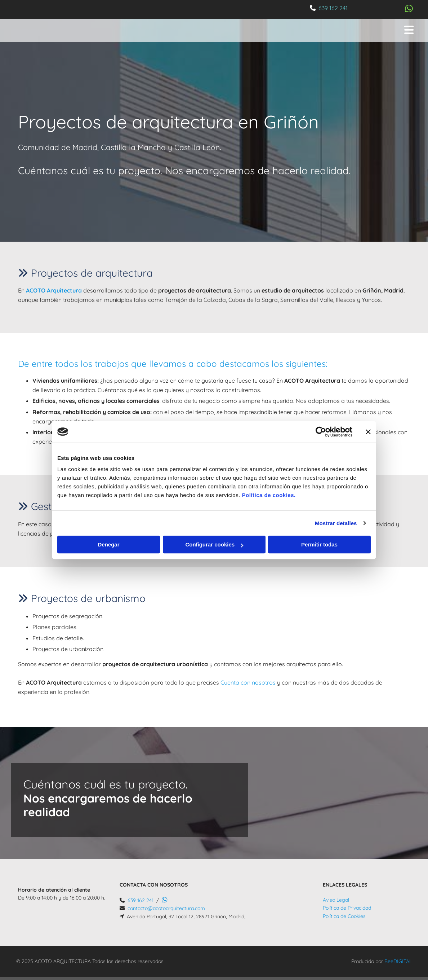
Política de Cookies (344, 916)
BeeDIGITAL (398, 961)
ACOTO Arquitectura (54, 290)
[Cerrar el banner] (368, 432)
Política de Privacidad (347, 908)
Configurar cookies (214, 544)
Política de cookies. (269, 495)
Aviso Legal (336, 900)
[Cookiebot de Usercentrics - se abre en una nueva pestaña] (321, 432)
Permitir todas (319, 544)
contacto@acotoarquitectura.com (166, 908)
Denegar (108, 544)
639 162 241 (333, 8)
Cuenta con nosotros (248, 682)
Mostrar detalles (336, 523)
